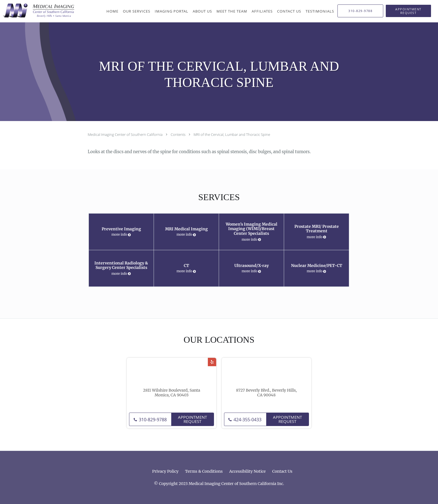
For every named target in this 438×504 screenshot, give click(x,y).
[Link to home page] (37, 11)
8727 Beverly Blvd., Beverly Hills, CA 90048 (266, 393)
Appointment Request (192, 419)
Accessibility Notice (247, 471)
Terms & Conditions (204, 471)
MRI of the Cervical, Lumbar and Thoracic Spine (232, 134)
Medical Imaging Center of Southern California (126, 134)
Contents (178, 134)
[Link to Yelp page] (212, 362)
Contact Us (282, 471)
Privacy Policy (165, 471)
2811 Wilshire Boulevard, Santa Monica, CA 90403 (172, 393)
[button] (408, 11)
